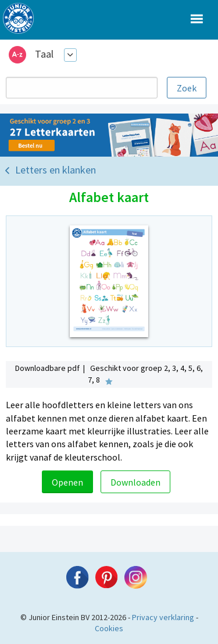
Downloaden (135, 482)
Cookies (109, 628)
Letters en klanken (56, 170)
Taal (44, 54)
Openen (67, 482)
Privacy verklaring (163, 617)
